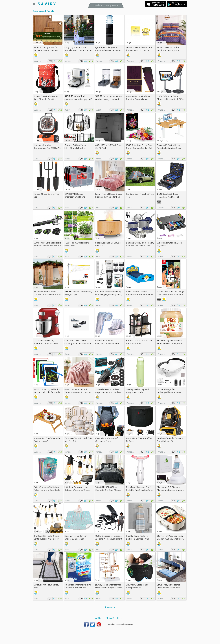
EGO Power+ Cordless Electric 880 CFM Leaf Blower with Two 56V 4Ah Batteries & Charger (47, 246)
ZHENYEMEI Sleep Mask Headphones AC (137, 586)
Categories (110, 5)
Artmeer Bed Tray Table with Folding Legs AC (47, 440)
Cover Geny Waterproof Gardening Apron (106, 440)
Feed (120, 618)
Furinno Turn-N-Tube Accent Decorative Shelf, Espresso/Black (139, 343)
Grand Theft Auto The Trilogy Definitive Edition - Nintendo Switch (170, 295)
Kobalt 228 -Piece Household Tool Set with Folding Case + (168, 197)
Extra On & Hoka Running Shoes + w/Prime (78, 342)
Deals (97, 5)
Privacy (110, 618)
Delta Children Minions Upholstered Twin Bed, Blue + (140, 295)
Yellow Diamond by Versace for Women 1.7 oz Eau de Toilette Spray (139, 50)
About (99, 618)
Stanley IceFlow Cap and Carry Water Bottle (137, 391)
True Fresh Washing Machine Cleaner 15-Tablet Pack (78, 586)
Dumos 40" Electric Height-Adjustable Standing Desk (169, 146)
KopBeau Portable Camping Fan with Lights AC (170, 440)
